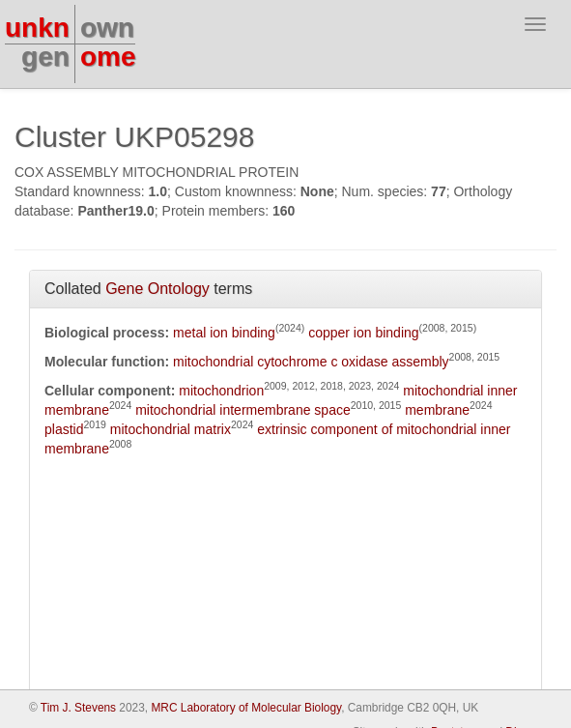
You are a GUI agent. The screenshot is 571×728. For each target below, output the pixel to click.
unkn (37, 28)
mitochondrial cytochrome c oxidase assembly (311, 362)
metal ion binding (224, 333)
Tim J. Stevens (78, 708)
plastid (64, 429)
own (107, 28)
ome (108, 57)
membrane (437, 410)
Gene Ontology (157, 289)
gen (45, 57)
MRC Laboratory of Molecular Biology (246, 708)
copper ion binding (363, 333)
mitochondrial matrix (171, 429)
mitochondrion (221, 391)
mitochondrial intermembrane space (243, 410)
